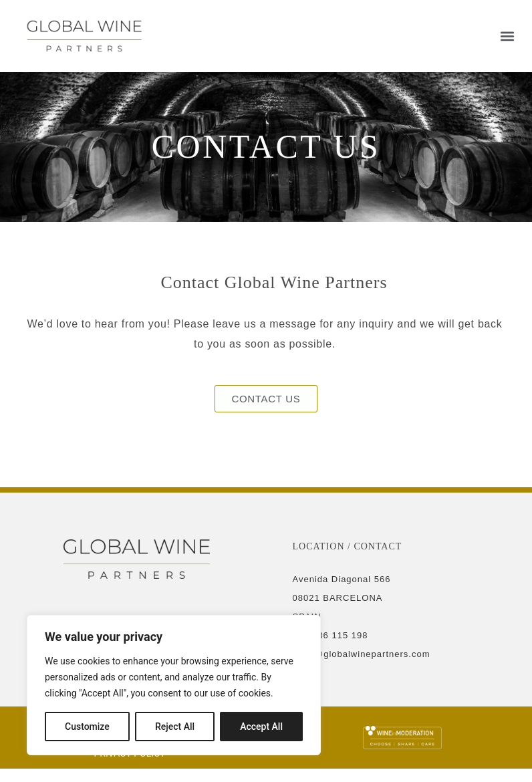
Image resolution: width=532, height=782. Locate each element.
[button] (508, 36)
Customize (87, 727)
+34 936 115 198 (330, 635)
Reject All (175, 727)
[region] (174, 685)
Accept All (261, 727)
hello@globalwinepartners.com (362, 654)
